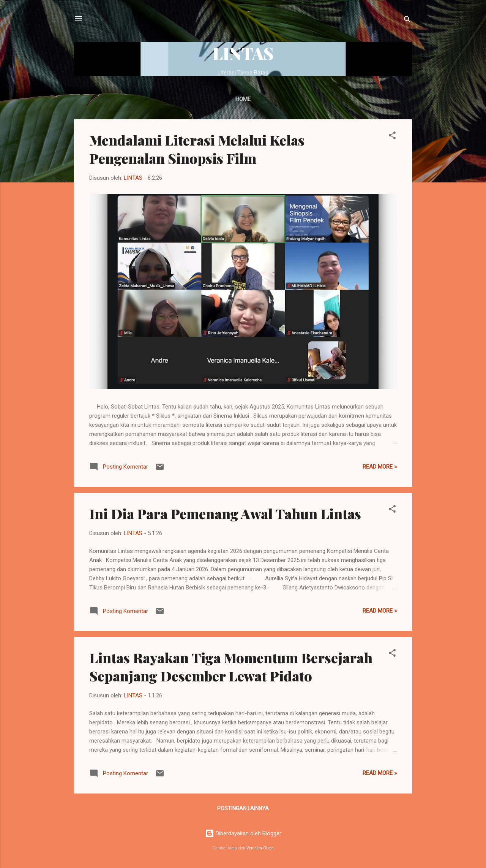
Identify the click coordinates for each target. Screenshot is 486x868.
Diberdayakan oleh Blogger (243, 833)
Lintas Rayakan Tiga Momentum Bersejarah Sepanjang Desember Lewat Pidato (231, 667)
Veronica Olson (260, 848)
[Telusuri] (407, 21)
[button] (392, 137)
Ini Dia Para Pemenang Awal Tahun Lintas (225, 513)
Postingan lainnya (243, 808)
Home (243, 99)
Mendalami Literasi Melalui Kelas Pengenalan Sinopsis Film (197, 149)
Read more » (380, 467)
